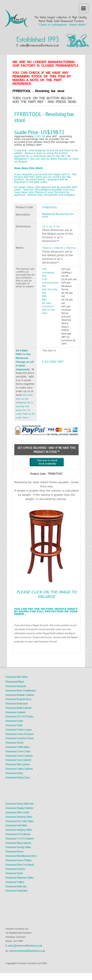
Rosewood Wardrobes (17, 891)
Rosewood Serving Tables (18, 847)
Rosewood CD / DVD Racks (19, 716)
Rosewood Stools (14, 873)
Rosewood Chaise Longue (19, 730)
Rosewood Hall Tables (16, 825)
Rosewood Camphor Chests (19, 738)
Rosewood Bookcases (17, 704)
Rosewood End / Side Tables (20, 821)
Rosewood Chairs (14, 721)
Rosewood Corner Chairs (18, 751)
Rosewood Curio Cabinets (18, 760)
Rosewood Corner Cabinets (19, 756)
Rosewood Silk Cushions (18, 764)
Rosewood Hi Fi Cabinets (18, 834)
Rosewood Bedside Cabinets (20, 695)
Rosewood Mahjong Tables (19, 830)
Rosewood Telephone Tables (20, 878)
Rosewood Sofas (14, 725)
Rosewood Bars (15, 682)
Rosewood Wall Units (16, 886)
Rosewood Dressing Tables (19, 817)
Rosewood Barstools (16, 686)
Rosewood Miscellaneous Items (21, 856)
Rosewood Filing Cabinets (18, 843)
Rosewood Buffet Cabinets (19, 708)
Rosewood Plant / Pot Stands (20, 865)
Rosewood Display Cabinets (19, 808)
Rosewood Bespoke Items (18, 699)
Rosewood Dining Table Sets (20, 804)
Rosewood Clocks (14, 743)
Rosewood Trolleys (15, 882)
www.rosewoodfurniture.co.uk (27, 951)
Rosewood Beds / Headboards (21, 691)
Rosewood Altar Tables (17, 677)
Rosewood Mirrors (15, 852)
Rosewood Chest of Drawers (20, 734)
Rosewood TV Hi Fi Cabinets (20, 839)
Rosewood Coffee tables (17, 747)
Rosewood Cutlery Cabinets (19, 769)
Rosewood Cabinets (15, 712)
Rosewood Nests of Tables (19, 860)
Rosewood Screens (15, 869)
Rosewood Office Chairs (17, 812)
